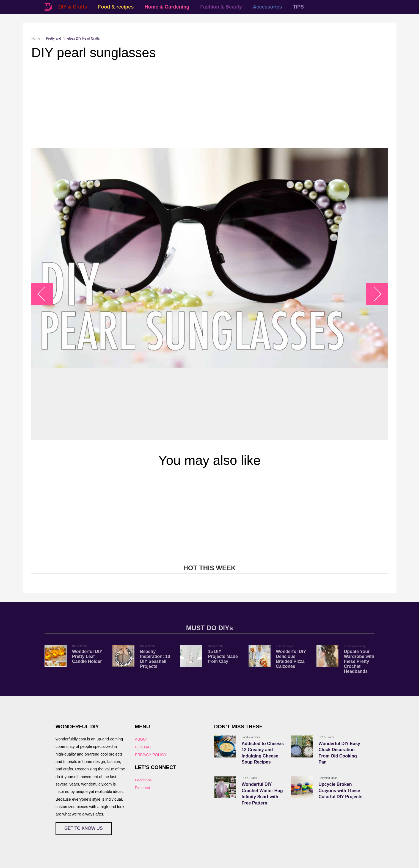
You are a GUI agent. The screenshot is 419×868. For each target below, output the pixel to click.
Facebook (143, 780)
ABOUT (141, 739)
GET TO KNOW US (84, 828)
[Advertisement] (196, 104)
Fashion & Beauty (221, 7)
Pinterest (142, 788)
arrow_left (45, 294)
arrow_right (374, 294)
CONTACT (144, 747)
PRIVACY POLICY (151, 755)
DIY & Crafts (73, 7)
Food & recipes (116, 7)
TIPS (298, 7)
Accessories (268, 7)
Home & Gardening (167, 7)
